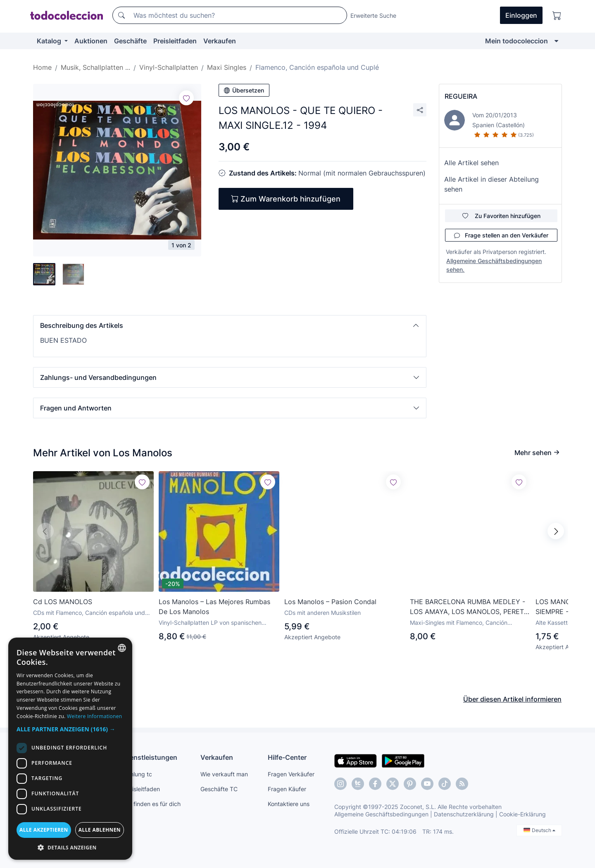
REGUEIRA (461, 96)
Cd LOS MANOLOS (63, 602)
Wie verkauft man (224, 774)
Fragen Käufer (287, 789)
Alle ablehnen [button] (100, 830)
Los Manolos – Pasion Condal (330, 602)
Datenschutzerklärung (464, 814)
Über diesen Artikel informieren (512, 699)
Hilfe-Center (287, 757)
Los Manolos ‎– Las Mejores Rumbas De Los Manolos (214, 607)
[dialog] (70, 749)
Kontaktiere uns (289, 804)
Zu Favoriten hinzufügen (501, 216)
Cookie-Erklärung (522, 814)
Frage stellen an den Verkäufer (501, 235)
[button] (230, 325)
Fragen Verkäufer (291, 774)
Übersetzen (244, 90)
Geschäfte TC (219, 789)
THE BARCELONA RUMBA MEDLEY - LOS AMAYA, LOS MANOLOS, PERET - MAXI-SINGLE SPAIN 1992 (469, 607)
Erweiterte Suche (373, 15)
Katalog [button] (50, 41)
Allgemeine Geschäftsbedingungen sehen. (494, 265)
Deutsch (539, 830)
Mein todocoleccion (516, 41)
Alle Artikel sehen (471, 163)
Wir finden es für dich (152, 804)
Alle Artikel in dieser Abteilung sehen (491, 184)
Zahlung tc (138, 774)
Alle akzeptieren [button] (44, 830)
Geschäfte (130, 41)
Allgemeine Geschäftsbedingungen (381, 814)
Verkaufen (220, 41)
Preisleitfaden (175, 41)
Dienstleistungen (150, 757)
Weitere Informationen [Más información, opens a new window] (95, 716)
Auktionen (91, 41)
